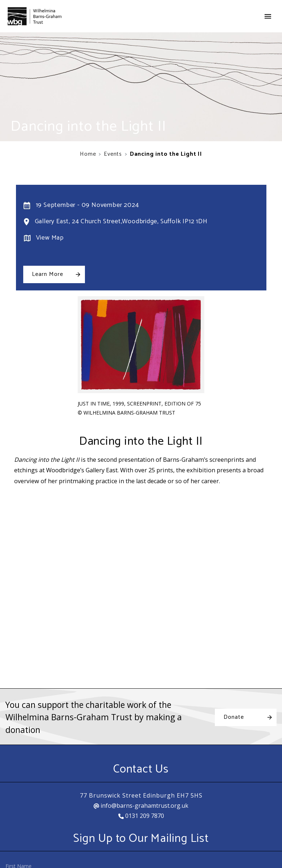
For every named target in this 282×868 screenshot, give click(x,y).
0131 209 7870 (141, 816)
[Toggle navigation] (268, 16)
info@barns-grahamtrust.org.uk (141, 806)
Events (113, 154)
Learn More (48, 274)
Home (88, 154)
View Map (50, 238)
